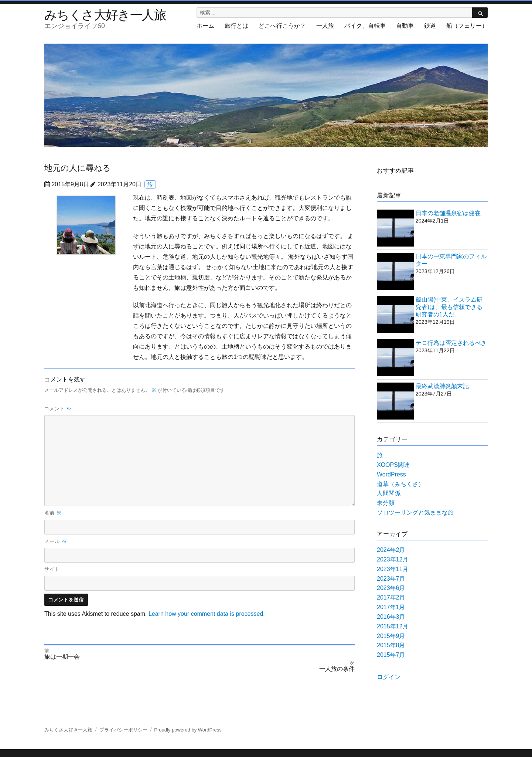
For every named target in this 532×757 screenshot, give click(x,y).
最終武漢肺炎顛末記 (442, 386)
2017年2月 (391, 598)
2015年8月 (391, 645)
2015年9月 (391, 636)
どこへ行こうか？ (282, 26)
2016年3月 (391, 617)
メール (56, 541)
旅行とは (236, 26)
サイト (52, 569)
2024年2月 (391, 550)
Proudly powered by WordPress (188, 730)
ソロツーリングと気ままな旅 (415, 512)
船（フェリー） (467, 26)
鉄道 (430, 26)
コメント (58, 408)
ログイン (389, 677)
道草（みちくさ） (400, 484)
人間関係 (389, 493)
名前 (53, 513)
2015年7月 (391, 655)
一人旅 (325, 26)
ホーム (205, 26)
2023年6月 (391, 588)
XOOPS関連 (393, 465)
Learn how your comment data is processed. (207, 614)
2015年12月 (393, 626)
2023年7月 (391, 579)
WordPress (391, 474)
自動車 (405, 26)
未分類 (386, 503)
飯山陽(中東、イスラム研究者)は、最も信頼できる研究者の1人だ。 (449, 307)
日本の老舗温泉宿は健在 (448, 213)
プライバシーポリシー (123, 730)
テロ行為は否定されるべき (451, 343)
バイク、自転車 (365, 26)
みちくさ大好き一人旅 (105, 14)
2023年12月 (393, 559)
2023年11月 (393, 569)
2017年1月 (391, 607)
